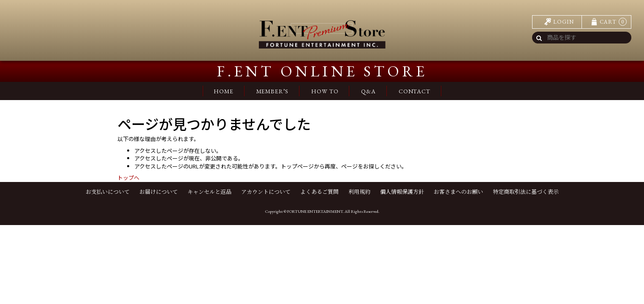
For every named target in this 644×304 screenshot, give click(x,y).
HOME (223, 91)
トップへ (128, 178)
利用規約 (359, 192)
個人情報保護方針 (402, 192)
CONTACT (414, 91)
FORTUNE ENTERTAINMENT (315, 211)
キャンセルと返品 (209, 192)
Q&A (368, 91)
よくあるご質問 (319, 192)
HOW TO (325, 91)
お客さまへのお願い (458, 192)
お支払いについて (108, 192)
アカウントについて (266, 192)
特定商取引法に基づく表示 (526, 192)
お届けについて (159, 192)
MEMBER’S (273, 91)
